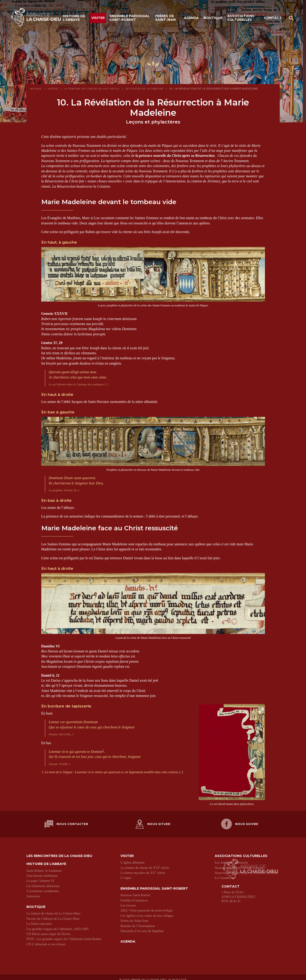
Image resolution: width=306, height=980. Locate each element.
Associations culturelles (241, 19)
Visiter (98, 19)
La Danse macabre (39, 919)
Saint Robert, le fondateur (44, 866)
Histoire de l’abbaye (74, 19)
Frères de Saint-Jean (165, 19)
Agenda (191, 19)
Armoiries (33, 892)
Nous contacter (66, 822)
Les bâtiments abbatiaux (43, 882)
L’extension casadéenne (43, 887)
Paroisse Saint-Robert (135, 891)
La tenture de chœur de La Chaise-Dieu (54, 909)
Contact (273, 19)
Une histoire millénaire (42, 871)
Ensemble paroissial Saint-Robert (130, 19)
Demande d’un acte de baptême (142, 927)
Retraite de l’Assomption (138, 922)
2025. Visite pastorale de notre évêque (147, 906)
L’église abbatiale (133, 858)
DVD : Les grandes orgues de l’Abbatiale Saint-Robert (64, 935)
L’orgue (126, 874)
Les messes (128, 901)
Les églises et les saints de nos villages (147, 911)
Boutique (213, 19)
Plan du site (179, 975)
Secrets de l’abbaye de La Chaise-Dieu (53, 914)
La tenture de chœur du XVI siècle (145, 863)
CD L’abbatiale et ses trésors (46, 940)
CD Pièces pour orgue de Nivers (48, 930)
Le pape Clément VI (40, 877)
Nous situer (153, 822)
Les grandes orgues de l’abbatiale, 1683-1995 (58, 925)
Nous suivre (240, 822)
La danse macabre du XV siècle (143, 868)
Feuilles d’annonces (134, 896)
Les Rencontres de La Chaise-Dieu (59, 852)
